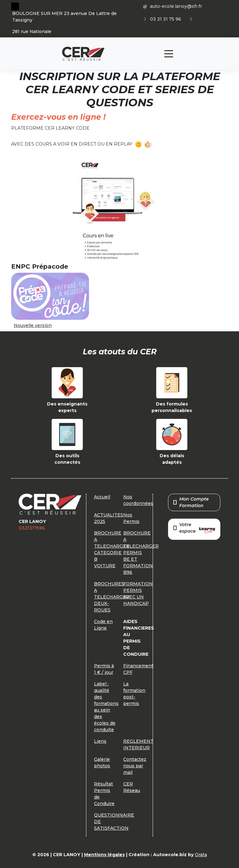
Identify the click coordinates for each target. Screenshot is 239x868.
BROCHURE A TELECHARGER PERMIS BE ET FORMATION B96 (141, 553)
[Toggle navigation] (169, 54)
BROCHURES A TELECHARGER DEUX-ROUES (112, 597)
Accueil (102, 497)
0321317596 (32, 528)
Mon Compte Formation (191, 502)
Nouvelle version (33, 325)
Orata (201, 855)
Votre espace (194, 528)
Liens (100, 741)
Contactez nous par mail (135, 766)
